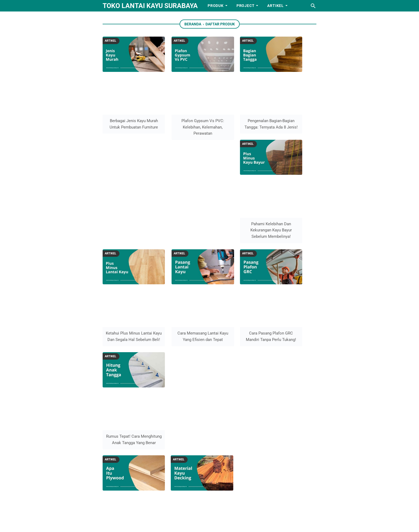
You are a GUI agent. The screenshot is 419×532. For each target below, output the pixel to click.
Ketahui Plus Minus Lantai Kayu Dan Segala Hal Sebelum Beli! (127, 202)
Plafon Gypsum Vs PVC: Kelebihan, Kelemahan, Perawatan (182, 110)
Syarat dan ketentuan (198, 399)
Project (246, 6)
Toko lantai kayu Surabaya (150, 6)
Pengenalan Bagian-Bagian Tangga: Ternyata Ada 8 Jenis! (237, 110)
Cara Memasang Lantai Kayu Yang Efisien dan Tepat (182, 202)
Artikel (276, 6)
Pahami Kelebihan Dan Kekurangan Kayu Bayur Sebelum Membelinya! (292, 110)
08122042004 (262, 449)
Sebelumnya (229, 318)
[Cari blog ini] (313, 6)
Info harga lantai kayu (199, 415)
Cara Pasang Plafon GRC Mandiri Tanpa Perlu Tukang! (237, 202)
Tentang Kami (191, 366)
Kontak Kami (190, 383)
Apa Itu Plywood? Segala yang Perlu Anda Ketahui (127, 295)
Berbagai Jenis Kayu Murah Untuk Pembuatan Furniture (127, 110)
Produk (216, 6)
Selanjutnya (192, 318)
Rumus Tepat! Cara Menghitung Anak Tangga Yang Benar (292, 202)
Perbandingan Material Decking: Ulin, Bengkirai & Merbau (182, 295)
